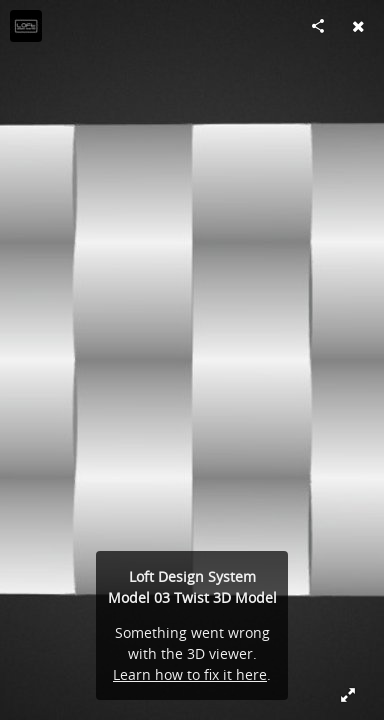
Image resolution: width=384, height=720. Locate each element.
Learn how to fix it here (190, 674)
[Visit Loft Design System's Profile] (26, 26)
